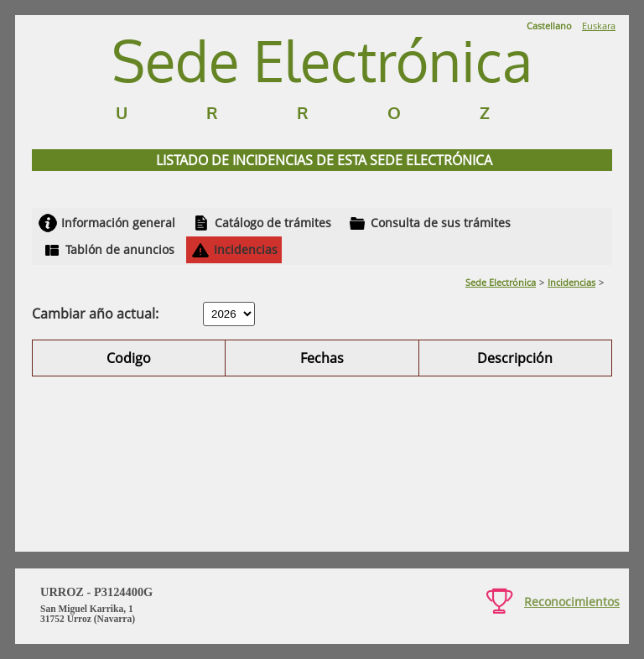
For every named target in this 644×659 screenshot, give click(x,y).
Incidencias (246, 249)
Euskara (599, 26)
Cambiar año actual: (95, 314)
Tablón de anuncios (120, 249)
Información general (118, 223)
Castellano (549, 26)
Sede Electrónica (501, 282)
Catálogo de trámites (273, 223)
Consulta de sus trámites (441, 223)
